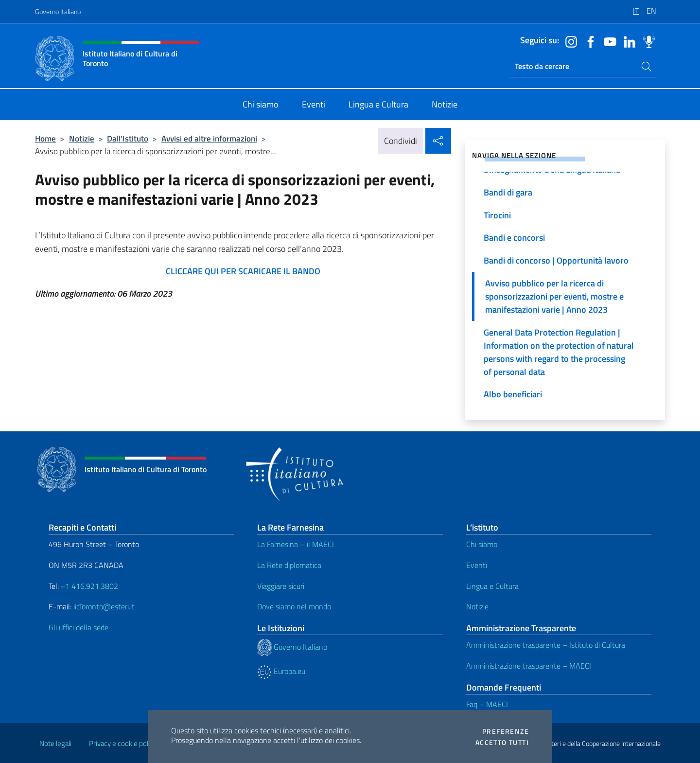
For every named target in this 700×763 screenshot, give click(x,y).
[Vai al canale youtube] (608, 41)
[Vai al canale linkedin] (627, 41)
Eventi (477, 565)
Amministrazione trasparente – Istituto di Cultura (546, 645)
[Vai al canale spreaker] (647, 41)
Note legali (55, 743)
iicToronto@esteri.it (104, 606)
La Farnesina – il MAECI (296, 544)
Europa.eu (281, 671)
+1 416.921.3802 (89, 586)
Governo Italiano (58, 11)
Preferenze (506, 731)
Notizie (82, 138)
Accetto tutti (502, 743)
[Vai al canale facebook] (588, 41)
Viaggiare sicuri (281, 586)
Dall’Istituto (128, 138)
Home (45, 138)
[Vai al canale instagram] (569, 41)
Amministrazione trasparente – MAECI (529, 666)
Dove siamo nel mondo (294, 606)
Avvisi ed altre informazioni (209, 138)
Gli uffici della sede (79, 627)
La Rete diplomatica (289, 565)
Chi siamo (482, 544)
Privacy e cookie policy (123, 743)
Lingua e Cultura (492, 586)
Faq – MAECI (487, 704)
